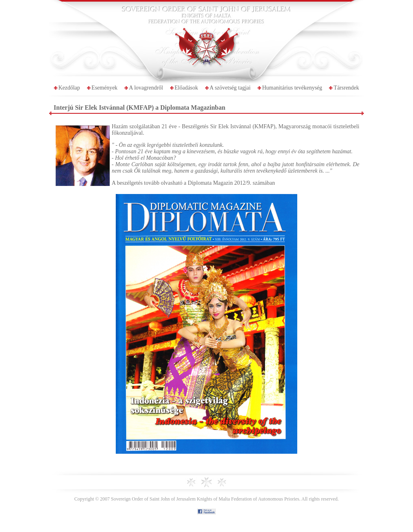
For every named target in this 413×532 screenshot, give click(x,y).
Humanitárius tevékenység (292, 88)
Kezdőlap (69, 88)
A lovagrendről (146, 88)
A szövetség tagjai (230, 88)
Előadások (186, 88)
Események (105, 88)
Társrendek (346, 88)
